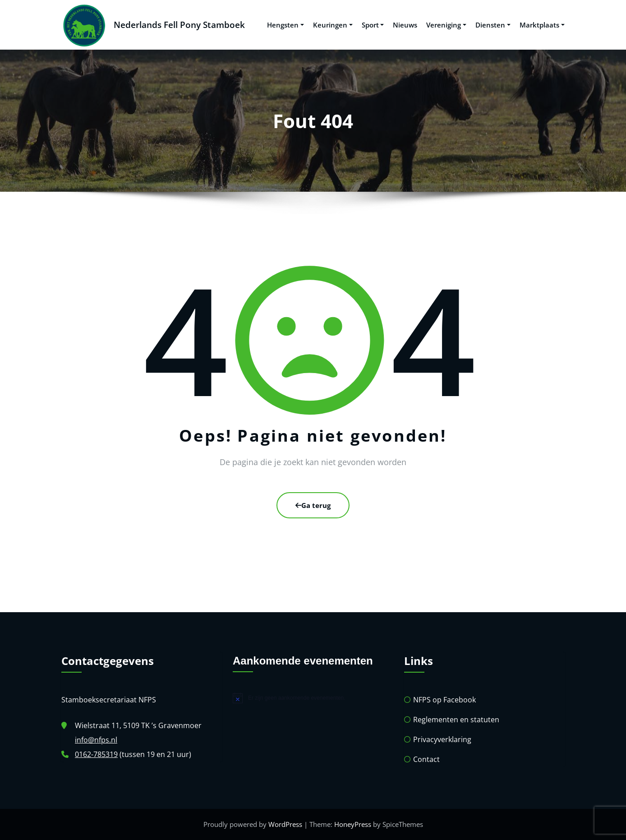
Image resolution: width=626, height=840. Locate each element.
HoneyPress (353, 824)
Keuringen (333, 25)
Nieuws (405, 25)
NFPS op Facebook (444, 700)
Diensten (493, 25)
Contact (426, 759)
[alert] (313, 698)
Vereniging (446, 25)
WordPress (285, 824)
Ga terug (313, 505)
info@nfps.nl (96, 740)
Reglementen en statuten (456, 720)
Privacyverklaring (442, 739)
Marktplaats (542, 25)
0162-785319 (96, 754)
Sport (373, 25)
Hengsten (285, 25)
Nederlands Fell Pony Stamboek (179, 25)
